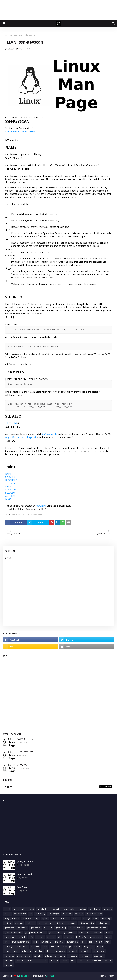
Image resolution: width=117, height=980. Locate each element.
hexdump (98, 932)
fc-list (54, 918)
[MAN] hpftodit (25, 752)
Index (8, 131)
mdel (45, 947)
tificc (45, 961)
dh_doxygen (54, 914)
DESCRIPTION (12, 480)
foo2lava (76, 918)
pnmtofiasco (59, 951)
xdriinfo (108, 961)
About (111, 976)
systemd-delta (33, 961)
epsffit (45, 918)
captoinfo (108, 909)
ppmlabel (73, 951)
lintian (108, 937)
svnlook (20, 961)
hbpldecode (85, 932)
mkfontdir (55, 947)
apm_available (20, 909)
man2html (41, 506)
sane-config (85, 956)
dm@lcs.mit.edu (49, 434)
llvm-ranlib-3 (73, 942)
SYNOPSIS (10, 477)
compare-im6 (20, 914)
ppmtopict (9, 956)
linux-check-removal (21, 942)
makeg (99, 942)
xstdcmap (9, 965)
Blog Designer (25, 976)
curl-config (40, 914)
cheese (8, 914)
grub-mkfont (55, 932)
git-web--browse (76, 928)
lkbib (35, 942)
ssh (7, 423)
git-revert (48, 928)
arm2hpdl (42, 909)
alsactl (7, 909)
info (31, 937)
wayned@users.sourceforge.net (21, 437)
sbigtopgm (99, 956)
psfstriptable (51, 956)
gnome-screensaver (13, 932)
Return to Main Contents (23, 131)
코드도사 (11, 49)
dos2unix (79, 914)
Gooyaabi (50, 976)
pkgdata (39, 951)
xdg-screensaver (94, 961)
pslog (62, 956)
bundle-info (95, 909)
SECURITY (10, 483)
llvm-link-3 (59, 942)
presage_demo (24, 956)
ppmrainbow (99, 951)
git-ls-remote (103, 923)
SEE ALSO (10, 493)
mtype (100, 947)
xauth (81, 961)
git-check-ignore (45, 923)
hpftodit (22, 937)
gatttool (8, 923)
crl (31, 914)
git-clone (59, 923)
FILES (8, 486)
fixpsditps (64, 918)
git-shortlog (61, 928)
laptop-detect (96, 937)
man (30, 515)
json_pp (51, 937)
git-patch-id (35, 928)
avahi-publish (70, 909)
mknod (77, 947)
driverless (27, 918)
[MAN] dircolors (25, 739)
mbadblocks (22, 947)
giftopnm (19, 923)
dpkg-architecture (94, 914)
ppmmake (85, 951)
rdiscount (73, 956)
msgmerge (89, 947)
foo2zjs (87, 918)
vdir (73, 961)
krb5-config (81, 937)
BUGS (8, 499)
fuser (96, 918)
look (84, 942)
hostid (108, 932)
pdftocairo (27, 951)
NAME (8, 474)
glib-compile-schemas (97, 928)
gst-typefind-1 (70, 932)
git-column (71, 923)
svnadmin (9, 961)
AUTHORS (10, 496)
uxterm (65, 961)
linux (24, 515)
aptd (32, 909)
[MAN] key (22, 765)
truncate (54, 961)
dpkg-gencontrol (12, 918)
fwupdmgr (106, 918)
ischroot (40, 937)
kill (59, 937)
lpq (91, 942)
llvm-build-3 (46, 942)
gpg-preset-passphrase (35, 932)
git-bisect (31, 923)
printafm (38, 956)
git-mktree (22, 928)
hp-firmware (10, 937)
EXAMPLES (11, 490)
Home (103, 976)
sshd (15, 423)
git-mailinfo (9, 928)
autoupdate (55, 909)
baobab (82, 909)
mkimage (67, 947)
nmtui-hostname (12, 951)
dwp (37, 918)
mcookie (35, 947)
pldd (48, 951)
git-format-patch (87, 923)
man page (13, 35)
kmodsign (68, 937)
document (16, 515)
